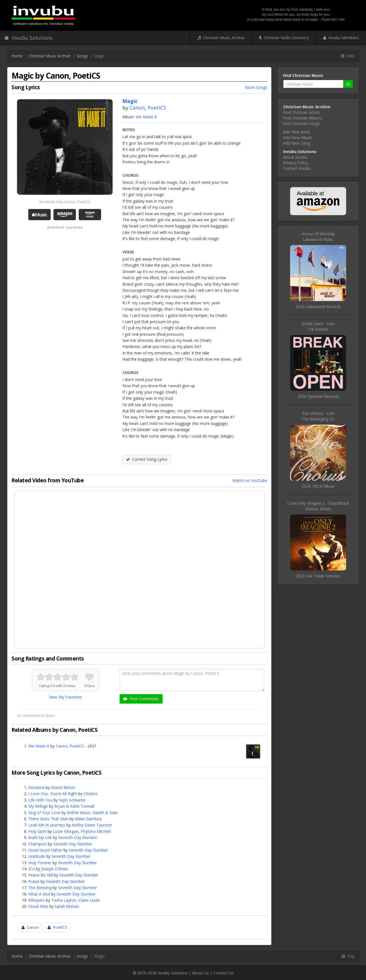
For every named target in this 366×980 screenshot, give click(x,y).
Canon (137, 108)
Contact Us (223, 973)
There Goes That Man (48, 819)
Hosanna (36, 787)
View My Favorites (66, 697)
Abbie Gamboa (88, 819)
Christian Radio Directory (284, 38)
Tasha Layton (64, 900)
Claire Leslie (89, 900)
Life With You (40, 800)
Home (17, 56)
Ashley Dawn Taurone (92, 825)
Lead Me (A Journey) (47, 825)
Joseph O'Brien (55, 869)
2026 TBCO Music (318, 486)
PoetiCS (157, 108)
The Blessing (40, 888)
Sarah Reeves (67, 906)
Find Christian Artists (302, 112)
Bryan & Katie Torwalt (74, 806)
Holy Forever (40, 863)
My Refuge (38, 806)
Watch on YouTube (250, 480)
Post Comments (141, 699)
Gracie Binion (63, 787)
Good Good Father (45, 850)
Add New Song (297, 143)
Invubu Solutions (28, 38)
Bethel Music (79, 813)
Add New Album (298, 138)
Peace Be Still (41, 875)
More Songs (256, 87)
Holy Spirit (37, 831)
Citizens (90, 794)
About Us (201, 973)
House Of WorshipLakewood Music (318, 237)
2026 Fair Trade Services (318, 576)
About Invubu (295, 157)
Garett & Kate (105, 813)
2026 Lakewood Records (318, 306)
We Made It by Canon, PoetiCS (65, 202)
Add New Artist (297, 132)
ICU (32, 869)
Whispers (37, 900)
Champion (38, 844)
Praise (34, 881)
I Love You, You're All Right (53, 794)
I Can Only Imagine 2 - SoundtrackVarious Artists (318, 506)
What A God (39, 894)
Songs (82, 56)
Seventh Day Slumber (78, 837)
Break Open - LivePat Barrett (318, 326)
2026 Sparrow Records (318, 396)
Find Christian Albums (303, 118)
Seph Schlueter (72, 800)
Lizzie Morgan (66, 831)
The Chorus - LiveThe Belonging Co (318, 416)
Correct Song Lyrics (147, 459)
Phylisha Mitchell (96, 831)
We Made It (146, 117)
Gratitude (37, 856)
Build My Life (40, 837)
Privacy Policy (295, 163)
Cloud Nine (38, 906)
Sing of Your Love (44, 813)
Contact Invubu (297, 168)
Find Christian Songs (301, 124)
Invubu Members (341, 38)
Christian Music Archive (221, 38)
